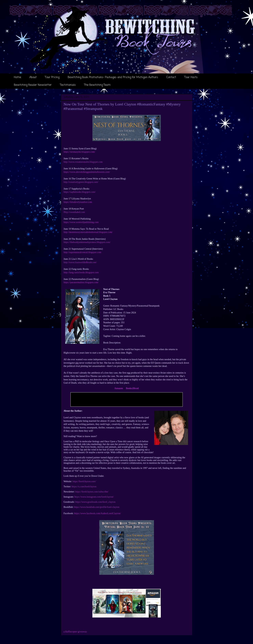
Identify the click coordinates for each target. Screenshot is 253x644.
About (33, 77)
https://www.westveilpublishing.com (81, 222)
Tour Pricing (52, 77)
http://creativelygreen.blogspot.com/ (81, 182)
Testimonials (68, 85)
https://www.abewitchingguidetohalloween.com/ (87, 172)
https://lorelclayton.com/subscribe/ (92, 492)
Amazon (119, 388)
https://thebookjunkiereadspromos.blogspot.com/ (87, 242)
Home (17, 77)
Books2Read (132, 388)
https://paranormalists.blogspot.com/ (81, 282)
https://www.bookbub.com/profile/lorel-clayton (97, 507)
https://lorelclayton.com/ (84, 481)
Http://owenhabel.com (74, 212)
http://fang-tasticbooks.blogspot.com (81, 272)
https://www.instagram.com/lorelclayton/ (94, 497)
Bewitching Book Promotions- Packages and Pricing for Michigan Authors (113, 77)
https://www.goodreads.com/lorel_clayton (95, 502)
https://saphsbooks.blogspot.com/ (80, 192)
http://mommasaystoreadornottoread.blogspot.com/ (88, 232)
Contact (171, 77)
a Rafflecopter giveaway (75, 632)
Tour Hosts (191, 77)
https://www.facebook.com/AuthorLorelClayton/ (97, 513)
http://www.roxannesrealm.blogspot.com (83, 162)
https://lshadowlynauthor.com (78, 202)
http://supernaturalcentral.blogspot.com (82, 252)
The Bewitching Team (97, 85)
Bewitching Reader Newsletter (33, 85)
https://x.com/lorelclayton (84, 487)
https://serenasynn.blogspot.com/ (79, 152)
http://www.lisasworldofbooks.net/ (80, 262)
